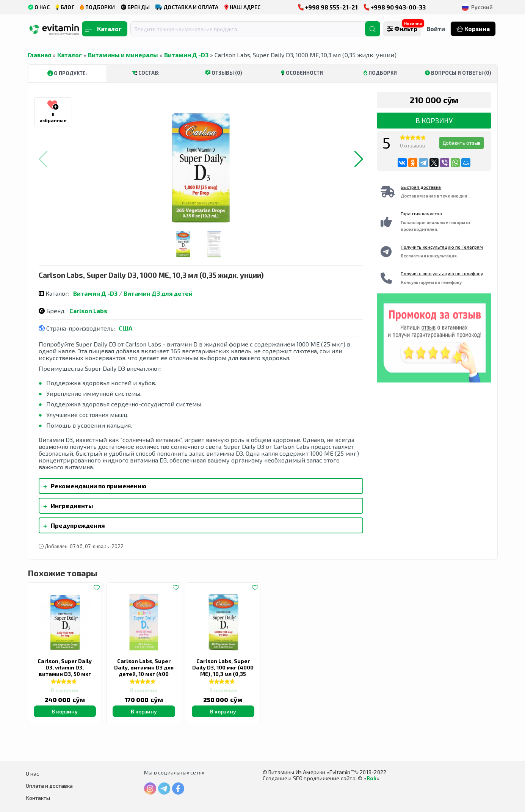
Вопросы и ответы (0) (458, 73)
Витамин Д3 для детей (158, 293)
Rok (372, 778)
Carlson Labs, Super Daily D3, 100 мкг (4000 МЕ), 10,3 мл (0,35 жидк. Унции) (223, 671)
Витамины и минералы (123, 55)
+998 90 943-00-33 (395, 7)
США (125, 328)
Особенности (302, 73)
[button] (359, 159)
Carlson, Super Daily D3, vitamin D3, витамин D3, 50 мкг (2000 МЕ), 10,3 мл (65, 671)
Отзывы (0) (224, 73)
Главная (39, 55)
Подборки (380, 73)
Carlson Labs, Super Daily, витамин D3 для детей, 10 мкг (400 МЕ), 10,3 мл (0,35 (144, 671)
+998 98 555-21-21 (328, 7)
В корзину (434, 121)
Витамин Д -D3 (186, 55)
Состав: (146, 73)
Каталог (70, 55)
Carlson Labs (88, 311)
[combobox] (252, 29)
